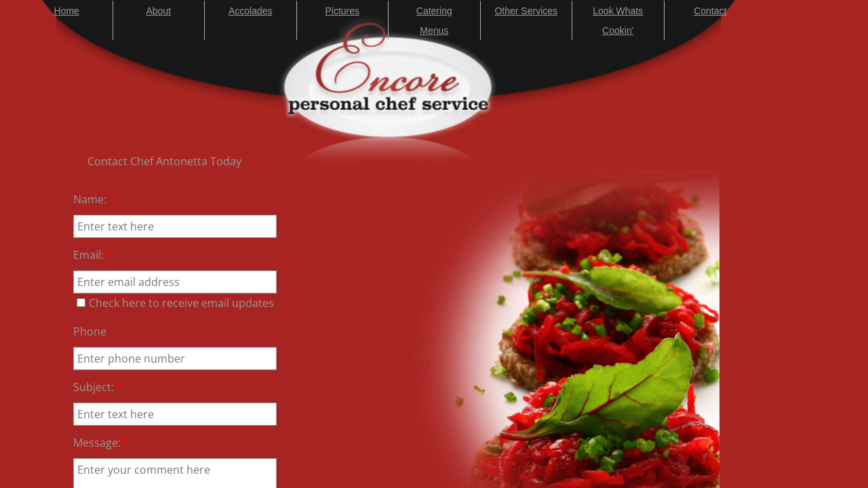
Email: (93, 255)
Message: (101, 443)
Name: (94, 199)
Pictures (342, 11)
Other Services (526, 11)
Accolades (251, 11)
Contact (710, 11)
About (158, 11)
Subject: (98, 387)
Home (67, 11)
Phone (90, 331)
